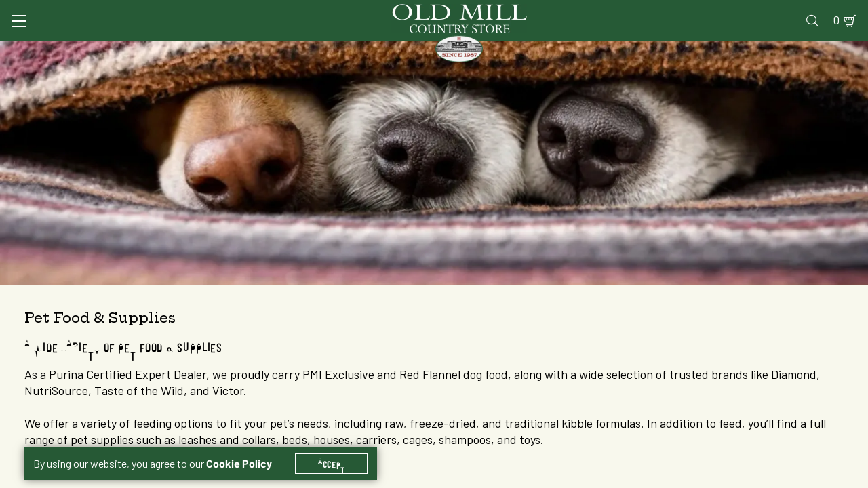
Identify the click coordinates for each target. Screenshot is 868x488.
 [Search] (828, 51)
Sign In (195, 11)
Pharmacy (621, 11)
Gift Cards (687, 11)
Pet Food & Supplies (515, 51)
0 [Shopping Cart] (821, 11)
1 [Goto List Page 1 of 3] (559, 475)
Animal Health (228, 51)
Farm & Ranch (759, 51)
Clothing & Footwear (647, 51)
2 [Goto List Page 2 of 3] (579, 475)
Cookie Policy (247, 447)
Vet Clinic (557, 11)
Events (746, 11)
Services (494, 11)
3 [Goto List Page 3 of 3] (599, 475)
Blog (790, 11)
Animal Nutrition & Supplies (363, 51)
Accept (340, 447)
